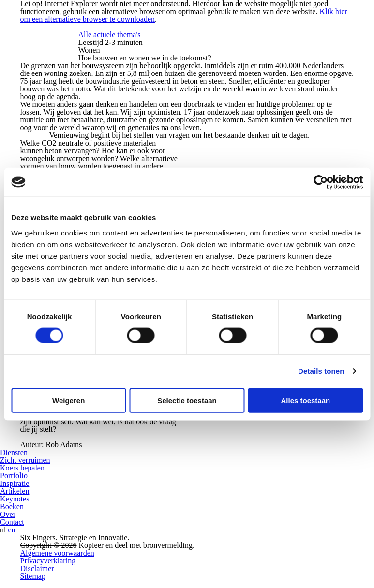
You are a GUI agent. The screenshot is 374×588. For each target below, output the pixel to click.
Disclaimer (37, 568)
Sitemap (33, 576)
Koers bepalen (22, 468)
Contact (12, 522)
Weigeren (68, 400)
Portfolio (14, 476)
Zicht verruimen (25, 460)
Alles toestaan (305, 400)
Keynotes (15, 499)
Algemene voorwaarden (57, 553)
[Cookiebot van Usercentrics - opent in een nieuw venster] (321, 182)
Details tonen (321, 371)
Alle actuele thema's (110, 35)
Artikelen (15, 491)
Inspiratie (15, 483)
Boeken (12, 507)
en (11, 530)
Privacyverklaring (48, 561)
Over (8, 514)
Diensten (14, 452)
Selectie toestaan (187, 400)
